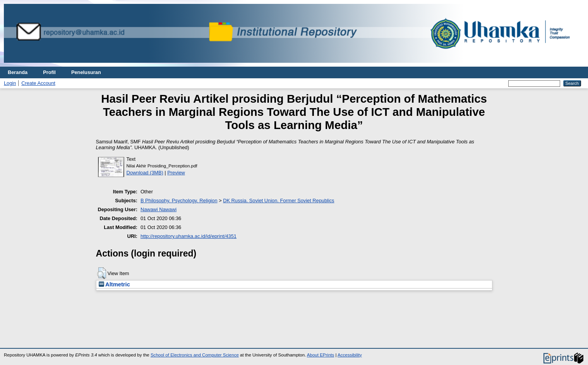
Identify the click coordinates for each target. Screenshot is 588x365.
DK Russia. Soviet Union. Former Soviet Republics (279, 201)
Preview (176, 173)
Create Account (38, 83)
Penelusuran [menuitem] (86, 72)
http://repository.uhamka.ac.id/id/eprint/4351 (189, 236)
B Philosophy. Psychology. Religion (179, 201)
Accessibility (350, 355)
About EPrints (321, 355)
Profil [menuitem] (49, 72)
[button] (102, 273)
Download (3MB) (145, 173)
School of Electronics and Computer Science (195, 355)
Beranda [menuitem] (18, 72)
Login (10, 83)
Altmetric (114, 284)
